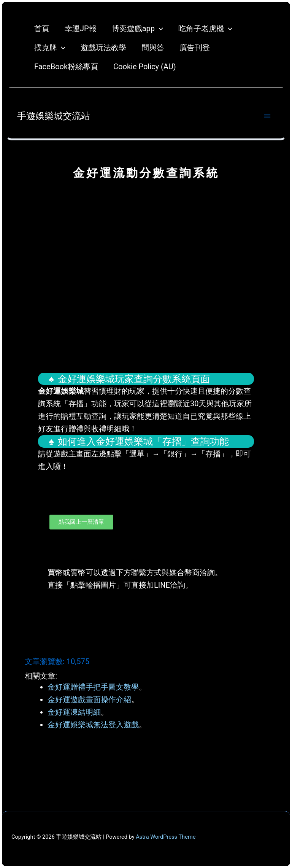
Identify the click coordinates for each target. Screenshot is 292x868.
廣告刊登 (195, 48)
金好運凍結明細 (74, 712)
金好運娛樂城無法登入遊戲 (93, 725)
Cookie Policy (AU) (145, 67)
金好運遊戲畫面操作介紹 (89, 699)
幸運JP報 (81, 29)
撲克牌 (50, 48)
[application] (159, 29)
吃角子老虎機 (205, 29)
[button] (146, 620)
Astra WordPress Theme (166, 837)
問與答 (153, 48)
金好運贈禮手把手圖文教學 (93, 687)
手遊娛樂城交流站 (54, 116)
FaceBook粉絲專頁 (66, 67)
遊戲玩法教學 (103, 48)
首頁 (42, 29)
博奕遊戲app (137, 29)
